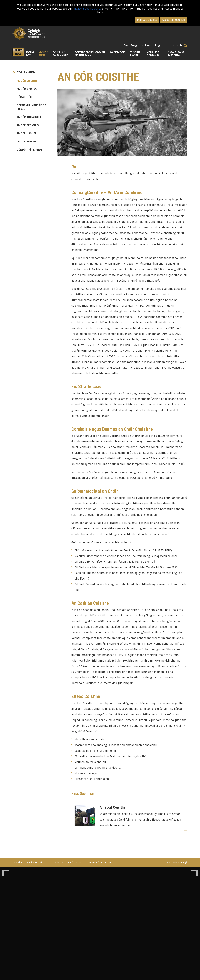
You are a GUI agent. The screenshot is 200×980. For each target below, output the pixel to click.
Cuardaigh (178, 46)
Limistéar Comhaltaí (154, 54)
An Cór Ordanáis (28, 125)
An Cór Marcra (27, 89)
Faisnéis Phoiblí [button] (135, 54)
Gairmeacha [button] (117, 52)
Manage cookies (147, 20)
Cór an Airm (24, 72)
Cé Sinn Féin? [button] (45, 54)
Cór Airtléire (25, 97)
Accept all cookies (173, 20)
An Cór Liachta (26, 133)
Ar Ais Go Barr (176, 863)
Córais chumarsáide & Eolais (31, 107)
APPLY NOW (18, 52)
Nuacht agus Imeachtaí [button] (176, 54)
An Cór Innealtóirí (29, 117)
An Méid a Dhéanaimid (61, 54)
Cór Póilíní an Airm (29, 150)
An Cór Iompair (27, 142)
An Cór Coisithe (34, 81)
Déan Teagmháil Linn (137, 45)
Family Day (30, 54)
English (160, 45)
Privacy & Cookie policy (87, 9)
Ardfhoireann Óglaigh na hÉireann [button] (90, 54)
